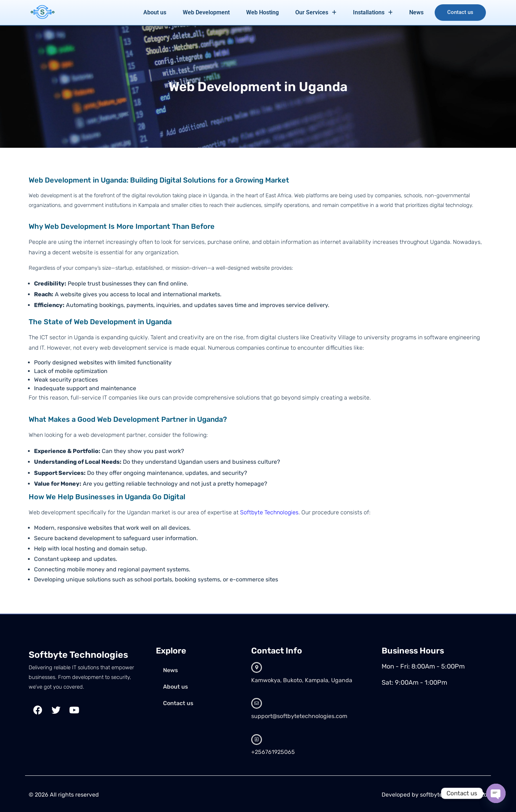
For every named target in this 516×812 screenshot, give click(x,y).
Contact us (460, 13)
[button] (315, 13)
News (416, 12)
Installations (372, 12)
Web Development (206, 12)
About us (154, 12)
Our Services (315, 12)
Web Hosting (262, 12)
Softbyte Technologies (269, 512)
